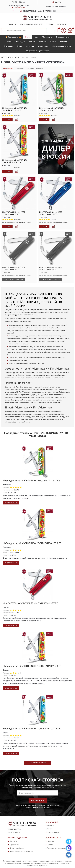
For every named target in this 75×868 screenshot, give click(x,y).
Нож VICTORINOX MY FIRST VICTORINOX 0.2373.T (30, 603)
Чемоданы (8, 46)
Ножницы (64, 42)
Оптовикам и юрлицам (31, 24)
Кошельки (30, 46)
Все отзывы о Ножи (38, 763)
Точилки (32, 42)
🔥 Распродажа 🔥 (13, 37)
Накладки (20, 42)
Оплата (50, 829)
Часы (36, 37)
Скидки (50, 845)
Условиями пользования (34, 808)
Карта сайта (14, 845)
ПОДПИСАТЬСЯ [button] (38, 800)
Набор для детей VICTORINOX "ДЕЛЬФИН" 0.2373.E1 (32, 729)
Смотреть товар (11, 503)
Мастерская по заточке (62, 46)
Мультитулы (47, 37)
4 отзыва (17, 116)
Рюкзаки (43, 42)
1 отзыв (54, 220)
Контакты (62, 24)
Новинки (50, 841)
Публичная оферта (17, 848)
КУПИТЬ (7, 120)
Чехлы (10, 42)
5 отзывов (17, 220)
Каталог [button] (13, 24)
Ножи (28, 37)
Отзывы (50, 24)
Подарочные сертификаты (37, 51)
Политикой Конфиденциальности (49, 806)
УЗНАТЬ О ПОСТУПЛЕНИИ (14, 280)
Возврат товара (53, 833)
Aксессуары (43, 46)
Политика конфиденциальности (59, 848)
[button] (19, 7)
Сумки (19, 46)
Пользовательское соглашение (21, 852)
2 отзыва (17, 168)
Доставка (51, 826)
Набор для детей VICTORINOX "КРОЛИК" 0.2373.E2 (31, 481)
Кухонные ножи (63, 37)
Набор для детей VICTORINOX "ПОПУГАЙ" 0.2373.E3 (32, 543)
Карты (53, 42)
